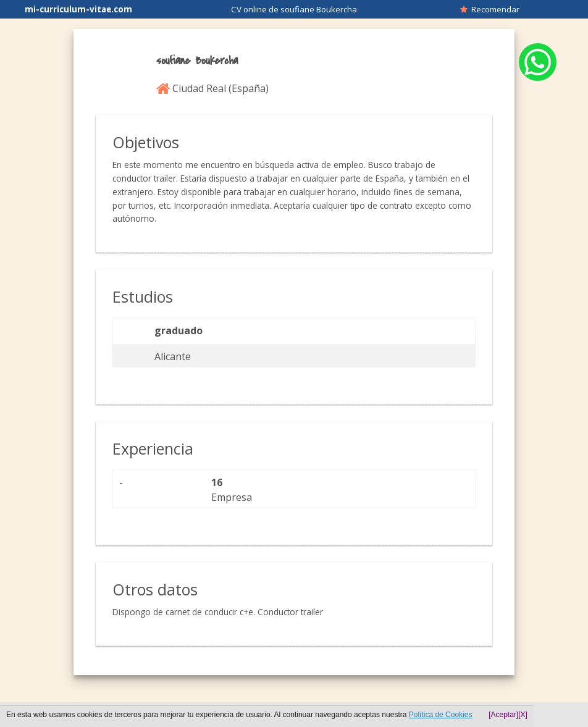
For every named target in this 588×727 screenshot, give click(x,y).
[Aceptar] (503, 715)
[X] (523, 715)
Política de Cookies (441, 715)
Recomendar (490, 9)
